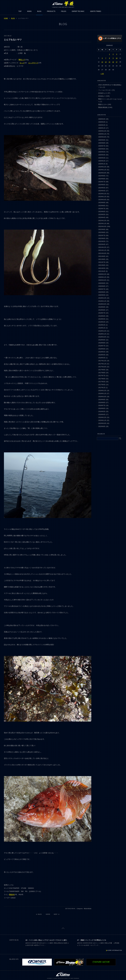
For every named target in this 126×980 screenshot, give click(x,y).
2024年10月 (102, 173)
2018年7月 (102, 346)
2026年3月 (102, 122)
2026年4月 (102, 119)
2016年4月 (102, 415)
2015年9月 (102, 426)
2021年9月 (102, 256)
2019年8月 (102, 310)
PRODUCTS (51, 11)
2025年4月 (102, 155)
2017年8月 (102, 373)
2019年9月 (102, 307)
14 (106, 62)
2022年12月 (102, 221)
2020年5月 (102, 295)
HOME (6, 18)
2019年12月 (102, 298)
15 (109, 62)
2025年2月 (102, 161)
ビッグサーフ (33, 63)
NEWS (29, 11)
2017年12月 (102, 361)
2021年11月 (102, 250)
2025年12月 (102, 131)
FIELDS (64, 11)
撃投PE (12, 895)
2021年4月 (102, 271)
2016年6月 (102, 408)
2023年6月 (102, 212)
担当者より (102, 96)
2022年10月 (102, 226)
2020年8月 (102, 286)
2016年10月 (102, 397)
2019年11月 (102, 301)
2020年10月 (102, 280)
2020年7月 (102, 289)
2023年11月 (102, 197)
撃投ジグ (22, 60)
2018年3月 (102, 358)
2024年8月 (102, 179)
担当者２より (103, 93)
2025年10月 (102, 137)
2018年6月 (102, 349)
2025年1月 (102, 164)
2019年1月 (102, 328)
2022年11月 (102, 224)
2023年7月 (102, 209)
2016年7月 (102, 405)
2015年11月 (102, 420)
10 (117, 58)
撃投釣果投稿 (103, 107)
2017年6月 (102, 379)
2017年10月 (102, 367)
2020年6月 (102, 292)
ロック (22, 63)
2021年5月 (102, 268)
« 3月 (102, 74)
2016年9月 (102, 400)
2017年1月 (102, 388)
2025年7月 (102, 146)
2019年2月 (102, 325)
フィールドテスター (105, 90)
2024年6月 (102, 185)
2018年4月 (102, 355)
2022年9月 (102, 229)
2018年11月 (102, 334)
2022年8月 (102, 232)
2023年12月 (102, 194)
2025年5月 (102, 152)
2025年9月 (102, 140)
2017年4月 (102, 385)
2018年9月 (102, 340)
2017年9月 (102, 370)
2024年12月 (102, 167)
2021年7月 (102, 262)
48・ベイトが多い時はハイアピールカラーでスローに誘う (46, 940)
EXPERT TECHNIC (78, 11)
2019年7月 (102, 313)
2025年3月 (102, 158)
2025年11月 (102, 134)
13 (102, 62)
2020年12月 (102, 274)
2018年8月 (102, 343)
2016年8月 (102, 403)
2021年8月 (102, 259)
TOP (20, 11)
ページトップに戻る (63, 928)
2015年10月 (102, 423)
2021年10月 (102, 253)
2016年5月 (102, 412)
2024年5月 (102, 188)
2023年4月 (102, 217)
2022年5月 (102, 241)
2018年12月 (102, 331)
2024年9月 (102, 176)
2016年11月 (102, 394)
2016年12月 (102, 391)
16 (113, 62)
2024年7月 (102, 182)
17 (117, 62)
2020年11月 (102, 277)
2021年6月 (102, 265)
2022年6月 (102, 238)
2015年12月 (102, 417)
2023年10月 (102, 200)
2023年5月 (102, 215)
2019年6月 (102, 316)
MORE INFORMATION (115, 950)
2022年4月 (102, 244)
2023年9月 (102, 203)
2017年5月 (102, 382)
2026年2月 (102, 125)
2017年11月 (102, 364)
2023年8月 (102, 206)
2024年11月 (102, 170)
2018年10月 (102, 337)
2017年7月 (102, 376)
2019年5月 (102, 319)
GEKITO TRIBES (96, 11)
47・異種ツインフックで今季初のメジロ (92, 940)
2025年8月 (102, 143)
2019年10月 (102, 304)
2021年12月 (102, 247)
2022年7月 (102, 236)
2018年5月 (102, 352)
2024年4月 (102, 191)
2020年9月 (102, 283)
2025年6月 (102, 149)
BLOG (39, 11)
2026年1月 (102, 128)
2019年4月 (102, 322)
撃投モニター (103, 104)
